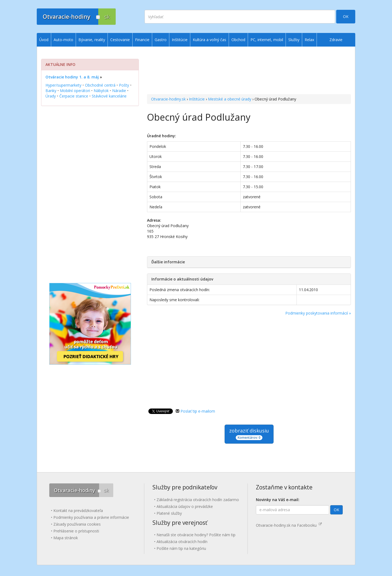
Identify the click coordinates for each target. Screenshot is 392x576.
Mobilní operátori (75, 91)
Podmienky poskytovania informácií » (318, 313)
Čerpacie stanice (74, 96)
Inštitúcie (197, 99)
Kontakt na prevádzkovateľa (78, 511)
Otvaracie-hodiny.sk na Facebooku (289, 525)
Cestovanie (120, 40)
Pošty (124, 85)
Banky (51, 91)
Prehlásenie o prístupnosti (76, 531)
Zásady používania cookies (77, 524)
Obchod (238, 40)
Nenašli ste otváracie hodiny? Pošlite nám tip (196, 535)
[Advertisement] (249, 71)
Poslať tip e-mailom (198, 411)
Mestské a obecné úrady (230, 99)
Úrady (51, 96)
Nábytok (101, 91)
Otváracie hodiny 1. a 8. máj (72, 77)
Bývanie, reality (92, 40)
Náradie (119, 91)
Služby (294, 40)
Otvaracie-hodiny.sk (168, 99)
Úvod (44, 40)
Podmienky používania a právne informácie (91, 517)
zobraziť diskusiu (249, 434)
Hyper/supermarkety (63, 85)
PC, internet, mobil (267, 40)
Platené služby (169, 513)
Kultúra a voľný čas (209, 40)
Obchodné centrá (100, 85)
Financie (142, 40)
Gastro (161, 40)
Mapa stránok (66, 538)
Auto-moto (63, 40)
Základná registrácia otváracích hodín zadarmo (198, 500)
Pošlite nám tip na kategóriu (181, 548)
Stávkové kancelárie (109, 96)
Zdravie (336, 40)
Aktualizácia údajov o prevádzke (185, 506)
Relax (309, 40)
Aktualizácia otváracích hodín (182, 542)
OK (346, 16)
